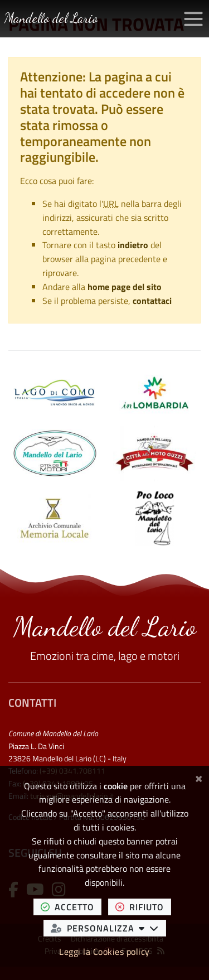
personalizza (108, 928)
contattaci (152, 301)
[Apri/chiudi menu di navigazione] (193, 19)
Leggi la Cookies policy (104, 952)
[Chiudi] (199, 777)
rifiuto (143, 907)
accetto (71, 907)
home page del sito (125, 287)
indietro (133, 245)
